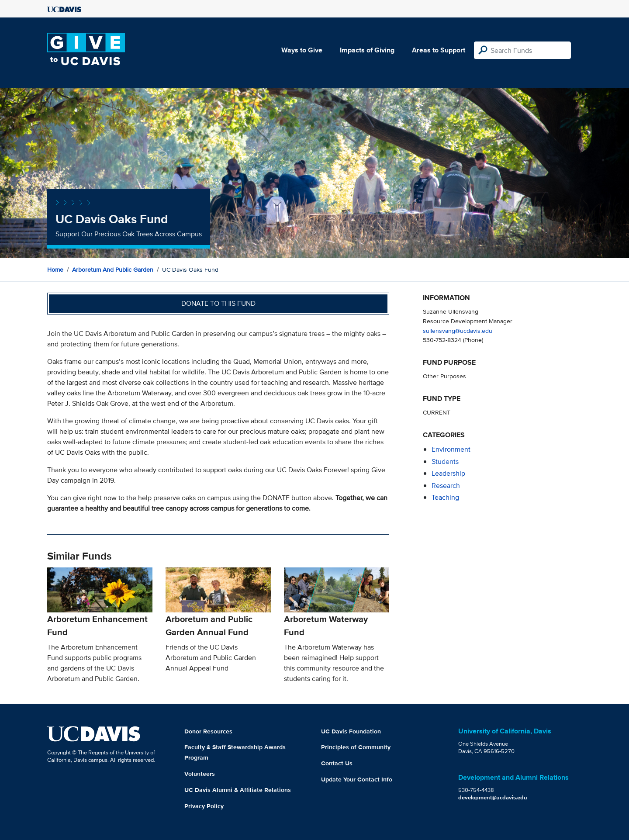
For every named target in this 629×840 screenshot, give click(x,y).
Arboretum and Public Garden (113, 270)
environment (451, 449)
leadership (448, 473)
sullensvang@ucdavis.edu (458, 330)
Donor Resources (208, 731)
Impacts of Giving (367, 50)
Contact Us (337, 763)
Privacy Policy (204, 806)
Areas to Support (439, 50)
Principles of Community (356, 747)
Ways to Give (302, 50)
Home (55, 270)
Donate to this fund (218, 303)
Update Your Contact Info (357, 779)
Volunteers (200, 774)
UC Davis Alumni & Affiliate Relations (238, 790)
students (445, 461)
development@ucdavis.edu (493, 797)
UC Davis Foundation (351, 731)
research (446, 486)
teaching (445, 497)
